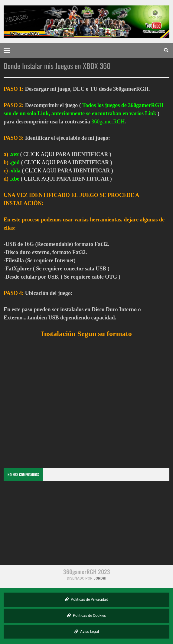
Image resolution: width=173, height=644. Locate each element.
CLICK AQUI (39, 154)
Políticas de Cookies (86, 616)
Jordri (100, 578)
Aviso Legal (87, 632)
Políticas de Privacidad (87, 600)
